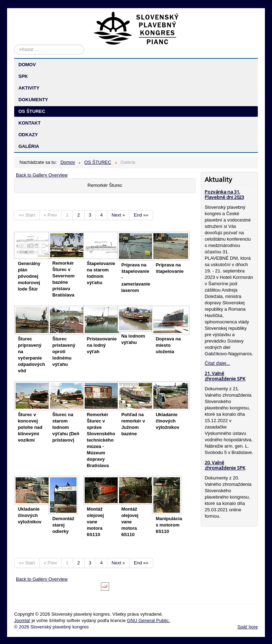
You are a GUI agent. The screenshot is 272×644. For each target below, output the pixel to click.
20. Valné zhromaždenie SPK (225, 465)
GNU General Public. (148, 620)
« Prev (51, 215)
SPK (23, 76)
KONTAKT (30, 123)
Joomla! (22, 620)
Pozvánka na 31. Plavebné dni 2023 (224, 194)
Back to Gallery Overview (42, 175)
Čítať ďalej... (217, 363)
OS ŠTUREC (32, 111)
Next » (118, 215)
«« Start (27, 215)
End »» (141, 215)
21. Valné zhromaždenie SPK (225, 376)
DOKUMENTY (33, 100)
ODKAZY (28, 135)
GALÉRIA (29, 146)
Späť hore (248, 627)
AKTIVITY (29, 88)
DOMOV (27, 65)
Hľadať (14, 45)
